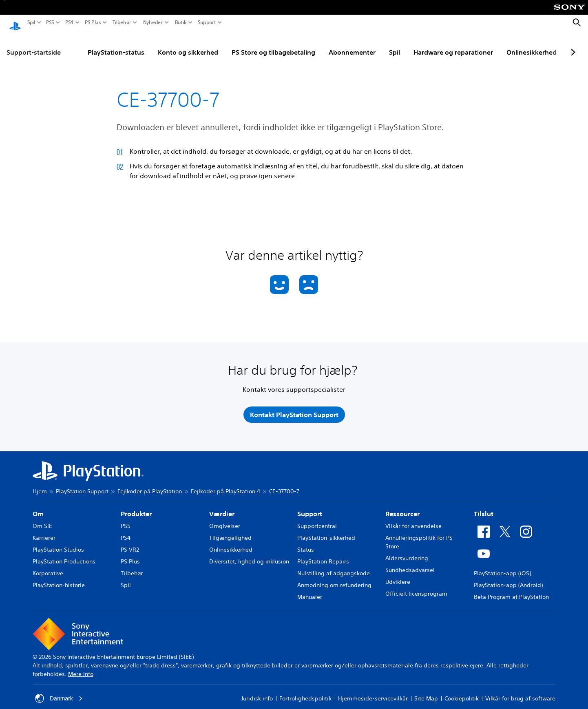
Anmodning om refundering (334, 577)
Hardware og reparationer (453, 44)
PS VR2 (130, 542)
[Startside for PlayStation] (15, 23)
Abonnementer (352, 44)
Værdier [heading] (222, 506)
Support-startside (34, 44)
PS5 (50, 22)
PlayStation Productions (64, 554)
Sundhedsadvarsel (410, 562)
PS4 (70, 22)
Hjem (40, 484)
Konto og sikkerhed (188, 44)
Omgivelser (225, 518)
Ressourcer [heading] (402, 506)
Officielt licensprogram (416, 586)
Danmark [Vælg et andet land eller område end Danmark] (59, 691)
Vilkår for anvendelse (413, 518)
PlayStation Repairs (323, 554)
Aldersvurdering (407, 550)
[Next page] (572, 44)
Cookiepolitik (462, 691)
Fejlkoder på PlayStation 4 (225, 484)
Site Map (426, 691)
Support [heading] (310, 506)
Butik (181, 22)
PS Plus (93, 22)
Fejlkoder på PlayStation (150, 484)
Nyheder (153, 22)
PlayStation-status (116, 44)
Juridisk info (257, 691)
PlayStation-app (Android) (508, 577)
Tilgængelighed (230, 530)
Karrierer (44, 530)
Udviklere (398, 574)
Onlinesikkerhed (532, 44)
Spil (31, 22)
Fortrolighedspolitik (305, 691)
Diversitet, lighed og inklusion (249, 554)
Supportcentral (317, 518)
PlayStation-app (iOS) (502, 565)
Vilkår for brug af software (520, 691)
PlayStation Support (82, 484)
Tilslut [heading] (484, 506)
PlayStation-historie (59, 577)
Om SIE (42, 518)
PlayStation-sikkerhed (326, 530)
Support (207, 22)
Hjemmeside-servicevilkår (373, 691)
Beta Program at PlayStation (511, 589)
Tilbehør (122, 22)
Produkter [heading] (136, 506)
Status (306, 542)
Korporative (48, 565)
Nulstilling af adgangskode (334, 565)
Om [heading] (38, 506)
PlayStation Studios (58, 542)
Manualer (310, 589)
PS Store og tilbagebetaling (273, 44)
